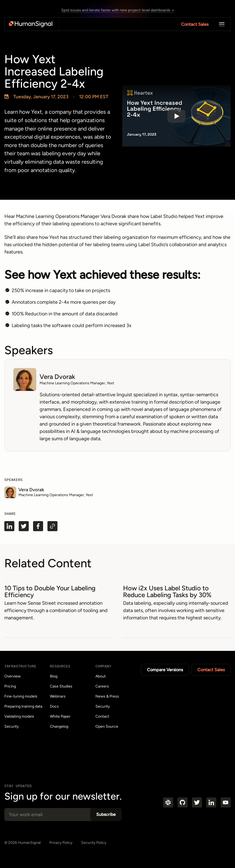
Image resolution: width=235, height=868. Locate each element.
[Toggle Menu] (222, 24)
